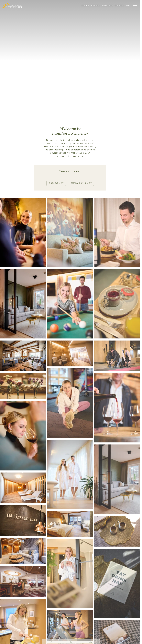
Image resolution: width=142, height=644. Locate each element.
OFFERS (95, 6)
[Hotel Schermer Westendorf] (13, 6)
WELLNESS (107, 6)
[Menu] (135, 6)
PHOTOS (119, 6)
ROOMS (85, 6)
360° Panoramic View (81, 183)
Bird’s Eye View (56, 183)
